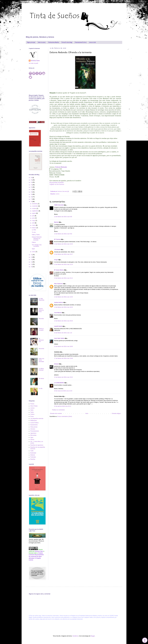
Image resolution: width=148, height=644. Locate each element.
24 (32, 182)
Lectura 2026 (92, 42)
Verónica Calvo (35, 61)
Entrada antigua (116, 413)
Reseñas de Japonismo (37, 445)
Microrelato (33, 435)
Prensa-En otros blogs (67, 42)
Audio (32, 451)
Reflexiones (34, 421)
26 (32, 178)
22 (32, 187)
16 (32, 202)
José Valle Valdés (59, 338)
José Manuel (58, 313)
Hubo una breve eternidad (41, 360)
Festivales (33, 457)
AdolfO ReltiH (58, 326)
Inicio (87, 413)
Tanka (32, 412)
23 (32, 185)
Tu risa (34, 232)
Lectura (57, 194)
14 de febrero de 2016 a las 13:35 (63, 297)
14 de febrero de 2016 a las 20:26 (63, 321)
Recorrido (41, 349)
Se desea (41, 379)
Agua (33, 249)
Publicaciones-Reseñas (53, 42)
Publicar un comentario (58, 410)
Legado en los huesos (57, 184)
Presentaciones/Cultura (81, 42)
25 (32, 180)
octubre (34, 209)
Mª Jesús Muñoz (59, 270)
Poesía (32, 404)
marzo (34, 225)
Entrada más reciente (56, 413)
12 (32, 262)
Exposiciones (34, 425)
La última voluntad (41, 369)
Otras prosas (34, 427)
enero (34, 252)
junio (34, 218)
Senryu (32, 439)
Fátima (34, 242)
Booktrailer (33, 453)
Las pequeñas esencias (37, 419)
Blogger (93, 636)
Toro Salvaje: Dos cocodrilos (37, 246)
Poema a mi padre (41, 329)
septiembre (35, 211)
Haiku (32, 410)
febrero (34, 228)
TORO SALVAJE (59, 205)
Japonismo (33, 433)
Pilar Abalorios (58, 284)
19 (32, 194)
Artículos (33, 429)
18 (32, 197)
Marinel (56, 222)
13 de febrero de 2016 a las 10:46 (63, 244)
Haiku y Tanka (36, 235)
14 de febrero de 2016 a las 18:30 (63, 307)
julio (33, 216)
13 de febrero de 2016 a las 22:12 (63, 278)
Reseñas (33, 459)
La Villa (34, 230)
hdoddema (75, 636)
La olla (41, 388)
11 (32, 264)
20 (32, 192)
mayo (34, 221)
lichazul (56, 364)
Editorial (33, 455)
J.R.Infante (57, 250)
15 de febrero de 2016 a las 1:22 (63, 333)
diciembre (35, 204)
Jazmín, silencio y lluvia (41, 310)
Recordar (41, 319)
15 (32, 255)
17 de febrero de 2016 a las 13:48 (63, 358)
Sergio (56, 260)
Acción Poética (34, 423)
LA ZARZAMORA (59, 383)
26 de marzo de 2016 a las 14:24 (63, 391)
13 (32, 260)
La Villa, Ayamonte (42, 299)
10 (32, 267)
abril (34, 223)
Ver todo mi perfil (33, 63)
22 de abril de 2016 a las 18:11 (63, 406)
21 (32, 190)
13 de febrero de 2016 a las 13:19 (63, 264)
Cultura (32, 414)
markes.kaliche (59, 302)
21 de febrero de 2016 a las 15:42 (63, 377)
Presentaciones (35, 431)
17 (32, 199)
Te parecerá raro (41, 340)
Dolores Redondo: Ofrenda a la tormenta (37, 238)
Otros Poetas (34, 406)
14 (32, 257)
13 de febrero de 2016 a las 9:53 (63, 234)
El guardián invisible (57, 182)
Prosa (32, 416)
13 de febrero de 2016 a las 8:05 (63, 217)
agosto (34, 213)
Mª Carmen (57, 239)
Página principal (31, 42)
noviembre (35, 206)
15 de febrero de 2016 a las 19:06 (63, 346)
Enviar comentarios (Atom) (65, 416)
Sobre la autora (42, 42)
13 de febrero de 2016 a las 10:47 (63, 254)
